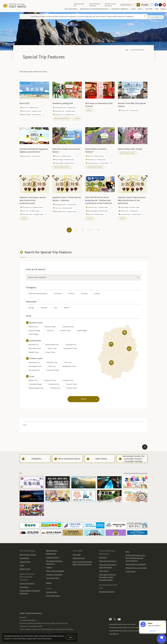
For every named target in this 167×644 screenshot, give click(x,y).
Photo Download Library (108, 561)
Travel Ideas (24, 587)
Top (127, 50)
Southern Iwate (25, 562)
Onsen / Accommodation (55, 571)
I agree (70, 637)
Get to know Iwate (72, 9)
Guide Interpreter (79, 558)
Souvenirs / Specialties (54, 574)
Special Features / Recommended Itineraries (95, 9)
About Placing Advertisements (136, 473)
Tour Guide (149, 9)
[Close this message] (145, 16)
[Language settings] (147, 5)
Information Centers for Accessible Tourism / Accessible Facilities (108, 577)
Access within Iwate (53, 596)
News (157, 9)
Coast (22, 565)
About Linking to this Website (136, 564)
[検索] (138, 277)
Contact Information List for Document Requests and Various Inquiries (135, 558)
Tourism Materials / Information (95, 5)
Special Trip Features (27, 583)
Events (134, 9)
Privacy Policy (131, 571)
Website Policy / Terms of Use (136, 568)
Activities (77, 118)
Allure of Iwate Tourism (28, 555)
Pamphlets (103, 557)
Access (140, 9)
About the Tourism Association (110, 5)
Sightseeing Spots (52, 557)
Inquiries (163, 9)
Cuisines (24, 218)
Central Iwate (24, 558)
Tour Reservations (53, 578)
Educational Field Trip (79, 5)
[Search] (138, 5)
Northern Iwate (25, 569)
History (89, 110)
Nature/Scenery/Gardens (62, 118)
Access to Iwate (52, 592)
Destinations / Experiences (121, 9)
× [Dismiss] (164, 622)
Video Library (104, 571)
